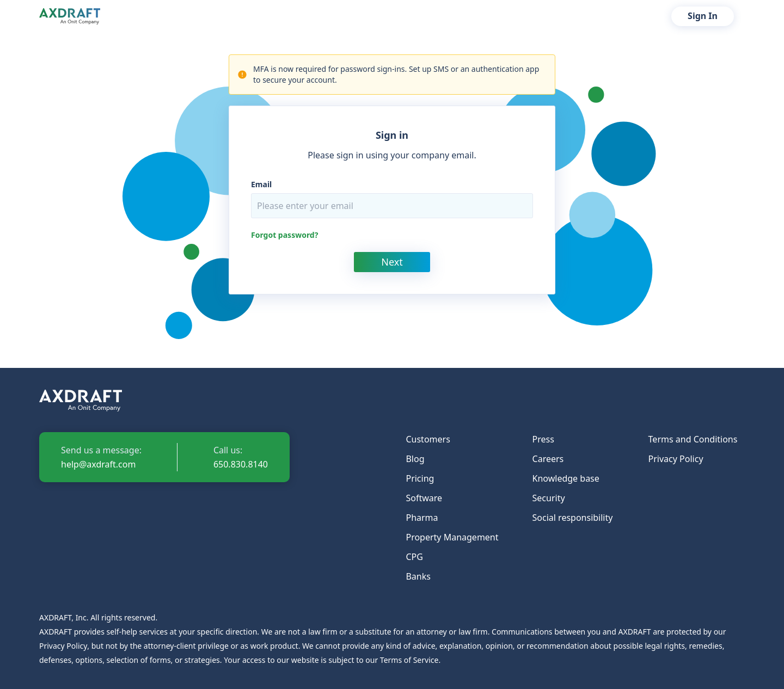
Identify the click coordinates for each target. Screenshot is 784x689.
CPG (414, 557)
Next (392, 262)
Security (549, 498)
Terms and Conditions (693, 439)
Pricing (420, 478)
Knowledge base (566, 478)
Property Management (452, 537)
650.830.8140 (241, 464)
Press (543, 439)
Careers (548, 459)
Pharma (422, 518)
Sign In (703, 16)
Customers (428, 439)
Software (424, 498)
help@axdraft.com (98, 464)
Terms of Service (409, 660)
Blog (415, 459)
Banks (418, 576)
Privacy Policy (676, 459)
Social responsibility (573, 518)
